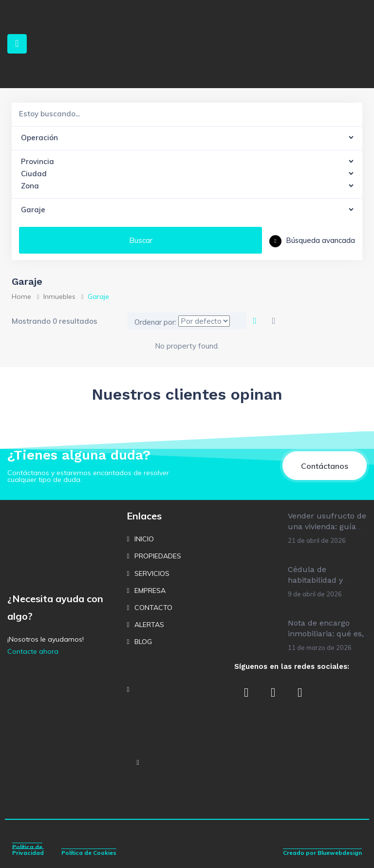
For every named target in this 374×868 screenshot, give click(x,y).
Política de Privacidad (28, 850)
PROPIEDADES (158, 556)
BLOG (143, 642)
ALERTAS (149, 625)
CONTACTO (153, 608)
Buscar (141, 240)
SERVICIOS (152, 573)
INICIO (144, 539)
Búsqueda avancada (312, 240)
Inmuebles (59, 296)
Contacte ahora (33, 651)
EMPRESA (150, 591)
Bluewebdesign (340, 853)
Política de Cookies (89, 853)
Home (21, 296)
